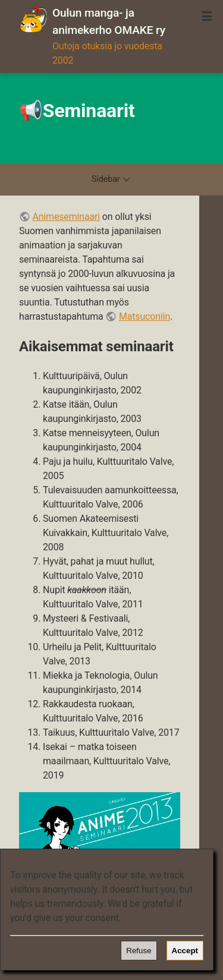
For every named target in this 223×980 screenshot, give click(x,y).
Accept (185, 951)
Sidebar (111, 179)
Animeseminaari (66, 217)
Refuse (139, 951)
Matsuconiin (145, 316)
